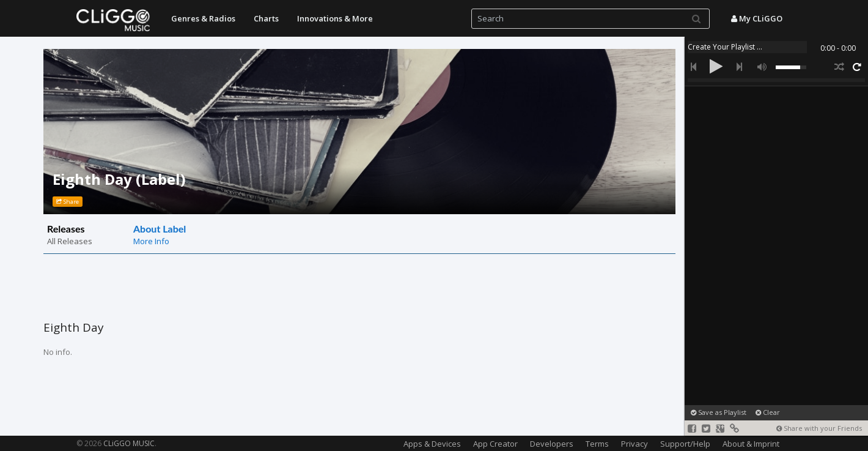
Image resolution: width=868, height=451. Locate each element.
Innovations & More (335, 18)
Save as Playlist (719, 412)
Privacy (634, 444)
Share (68, 202)
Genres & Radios (203, 18)
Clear (768, 412)
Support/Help (685, 444)
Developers (552, 444)
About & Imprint (751, 444)
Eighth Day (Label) (119, 179)
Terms (597, 444)
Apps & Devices (432, 444)
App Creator (495, 444)
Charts (266, 18)
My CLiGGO (757, 18)
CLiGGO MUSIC (129, 443)
